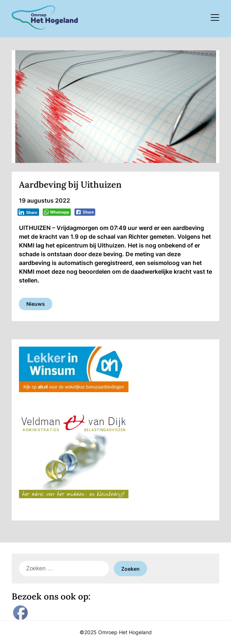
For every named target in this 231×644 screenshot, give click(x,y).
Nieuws (36, 304)
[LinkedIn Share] (28, 212)
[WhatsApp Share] (57, 212)
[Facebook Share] (85, 212)
